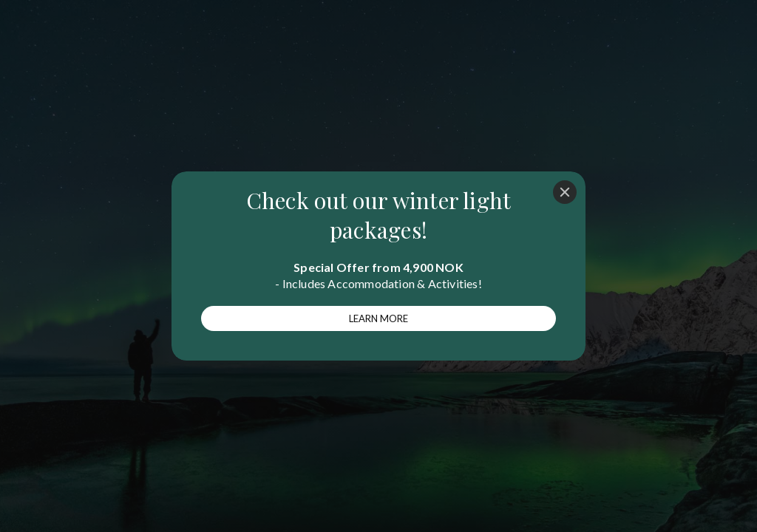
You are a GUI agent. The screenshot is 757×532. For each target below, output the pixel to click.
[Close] (565, 192)
